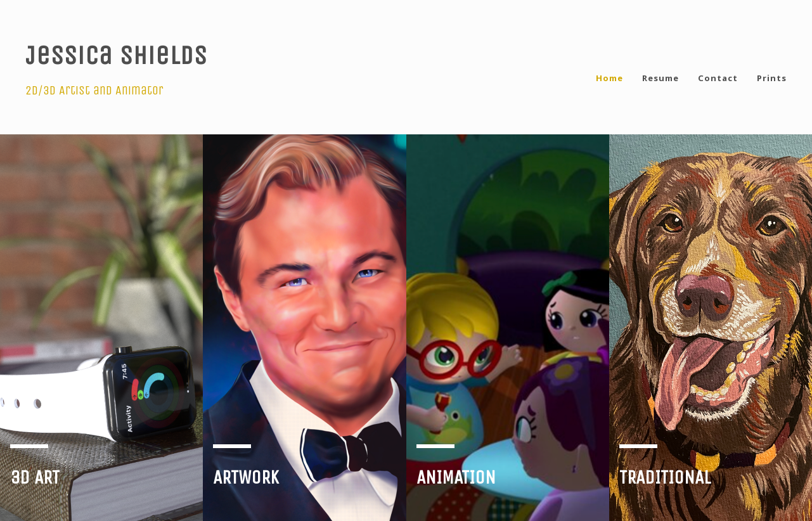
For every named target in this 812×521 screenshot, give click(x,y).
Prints (772, 78)
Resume (661, 78)
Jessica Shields (116, 55)
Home (609, 78)
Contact (718, 78)
